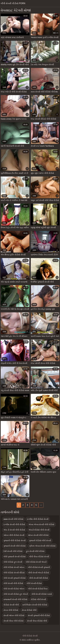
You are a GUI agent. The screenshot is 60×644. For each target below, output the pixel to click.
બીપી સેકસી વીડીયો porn (13, 3)
